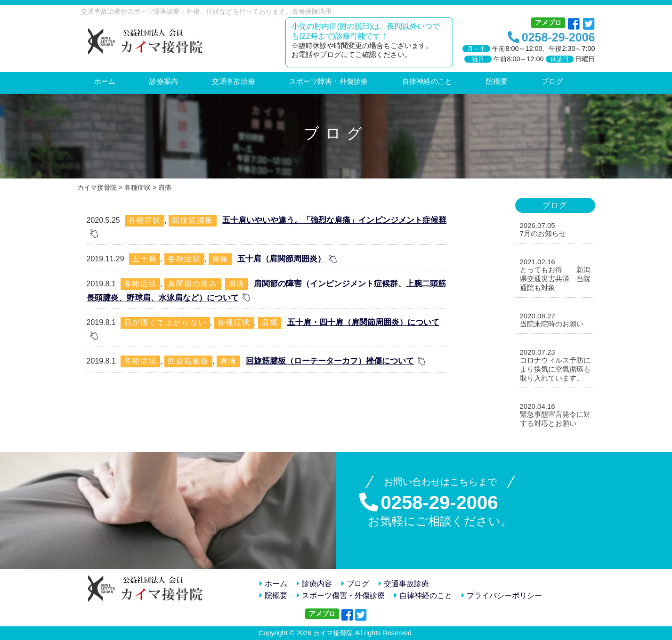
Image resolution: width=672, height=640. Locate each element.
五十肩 (145, 259)
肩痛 (220, 259)
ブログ (355, 584)
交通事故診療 (404, 584)
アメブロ (548, 23)
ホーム (273, 584)
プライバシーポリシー (502, 595)
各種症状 (145, 220)
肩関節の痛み (193, 284)
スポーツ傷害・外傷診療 (341, 595)
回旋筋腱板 (193, 220)
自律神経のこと (423, 595)
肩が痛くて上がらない (165, 322)
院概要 (273, 595)
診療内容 (314, 584)
